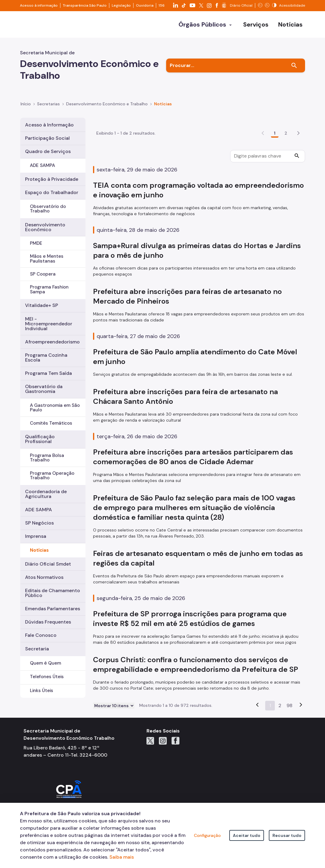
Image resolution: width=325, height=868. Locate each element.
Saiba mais (122, 857)
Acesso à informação (39, 5)
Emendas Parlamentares (53, 609)
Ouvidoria (145, 5)
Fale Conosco (41, 635)
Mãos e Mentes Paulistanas (47, 258)
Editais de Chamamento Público (53, 593)
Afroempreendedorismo (52, 342)
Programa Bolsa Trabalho (47, 458)
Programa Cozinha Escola (46, 357)
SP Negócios (39, 523)
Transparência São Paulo (85, 5)
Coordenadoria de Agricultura (46, 494)
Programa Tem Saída (48, 373)
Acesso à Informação (49, 125)
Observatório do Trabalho (48, 209)
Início (26, 104)
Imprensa (36, 536)
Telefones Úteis (47, 677)
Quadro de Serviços (48, 151)
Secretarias (48, 104)
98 (290, 733)
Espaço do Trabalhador (52, 192)
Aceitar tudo (247, 835)
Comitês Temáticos (51, 423)
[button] (298, 161)
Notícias (39, 550)
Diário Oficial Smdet (48, 564)
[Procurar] (297, 184)
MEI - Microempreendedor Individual (49, 324)
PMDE (36, 243)
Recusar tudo (287, 835)
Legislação (121, 5)
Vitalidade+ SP (42, 305)
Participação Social (47, 138)
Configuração (207, 835)
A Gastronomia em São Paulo (55, 408)
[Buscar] (294, 65)
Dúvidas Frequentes (48, 622)
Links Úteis (42, 691)
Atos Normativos (44, 577)
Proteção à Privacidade (52, 179)
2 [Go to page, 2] (286, 161)
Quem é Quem (45, 663)
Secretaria (37, 649)
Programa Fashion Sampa (49, 289)
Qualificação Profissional (40, 439)
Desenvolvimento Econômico (45, 227)
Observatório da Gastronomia (44, 389)
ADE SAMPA (42, 165)
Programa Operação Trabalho (52, 475)
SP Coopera (43, 274)
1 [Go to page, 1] (275, 161)
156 (162, 5)
